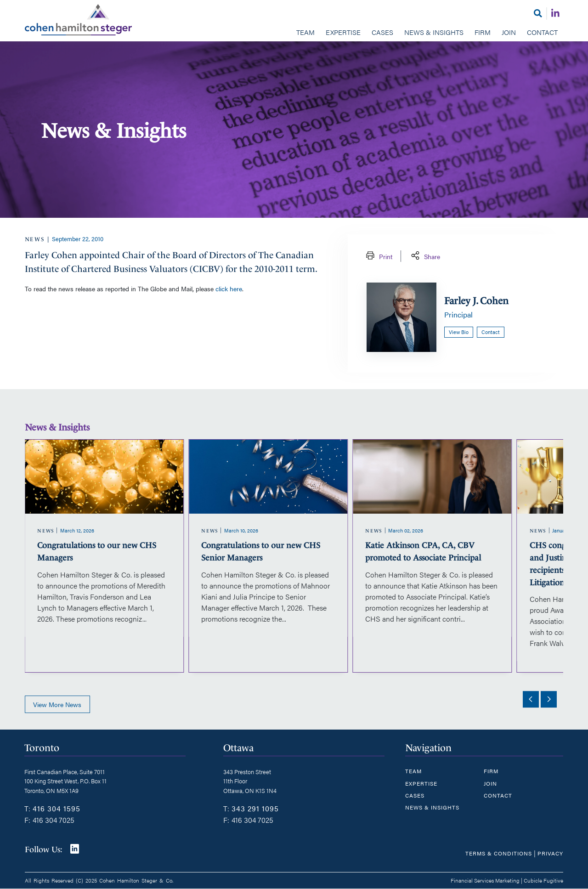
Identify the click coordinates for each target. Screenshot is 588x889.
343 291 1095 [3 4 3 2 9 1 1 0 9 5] (255, 808)
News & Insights (434, 32)
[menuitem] (305, 33)
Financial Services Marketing (485, 880)
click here (229, 289)
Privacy (550, 853)
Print (378, 256)
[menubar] (294, 33)
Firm (483, 32)
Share (425, 256)
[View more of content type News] (35, 239)
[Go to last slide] (531, 699)
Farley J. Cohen (476, 301)
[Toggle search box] (538, 13)
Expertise (343, 32)
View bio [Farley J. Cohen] (459, 332)
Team (305, 32)
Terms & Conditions (499, 853)
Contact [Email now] (491, 332)
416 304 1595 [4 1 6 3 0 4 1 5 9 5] (57, 808)
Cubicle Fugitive (543, 880)
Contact (542, 32)
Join (509, 32)
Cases (382, 32)
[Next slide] (548, 699)
